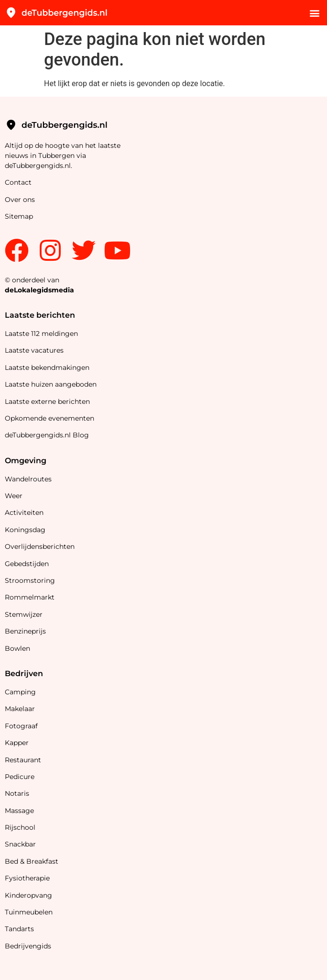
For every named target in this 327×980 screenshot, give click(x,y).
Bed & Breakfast (32, 861)
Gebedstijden (27, 564)
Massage (19, 811)
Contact (18, 182)
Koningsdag (25, 530)
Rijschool (20, 827)
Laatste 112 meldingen (41, 334)
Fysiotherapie (27, 878)
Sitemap (20, 216)
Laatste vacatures (34, 350)
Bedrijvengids (28, 946)
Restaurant (23, 760)
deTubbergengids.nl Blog (47, 435)
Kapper (18, 743)
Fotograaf (22, 726)
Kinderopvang (28, 895)
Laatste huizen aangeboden (51, 384)
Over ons (20, 200)
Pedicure (20, 777)
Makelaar (20, 709)
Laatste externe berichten (47, 401)
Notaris (17, 793)
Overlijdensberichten (41, 546)
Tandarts (19, 929)
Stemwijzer (24, 614)
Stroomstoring (30, 580)
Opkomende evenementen (49, 418)
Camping (21, 692)
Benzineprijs (25, 631)
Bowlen (17, 648)
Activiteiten (24, 512)
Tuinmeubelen (29, 912)
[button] (314, 13)
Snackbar (20, 844)
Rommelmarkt (31, 597)
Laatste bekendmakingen (47, 367)
